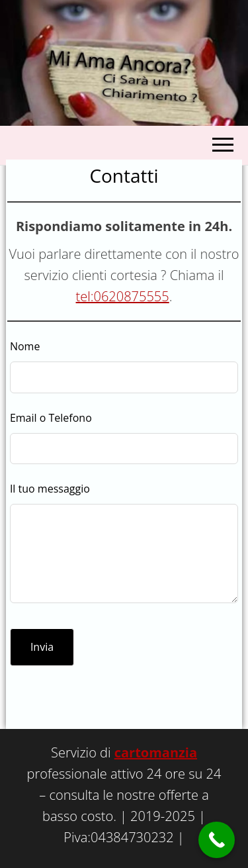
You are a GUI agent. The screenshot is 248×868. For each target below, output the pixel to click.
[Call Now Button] (217, 840)
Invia (42, 647)
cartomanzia (156, 752)
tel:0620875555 (123, 296)
